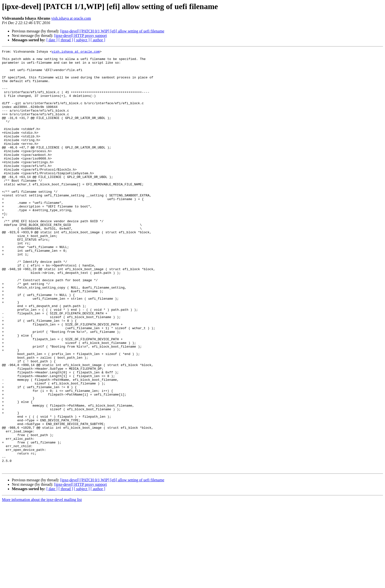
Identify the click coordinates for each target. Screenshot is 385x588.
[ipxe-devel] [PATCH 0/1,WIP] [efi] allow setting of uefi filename (112, 31)
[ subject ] (82, 40)
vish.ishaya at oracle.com (71, 18)
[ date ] (52, 40)
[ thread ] (66, 40)
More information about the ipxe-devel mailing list (42, 584)
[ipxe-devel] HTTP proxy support (80, 36)
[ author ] (98, 40)
